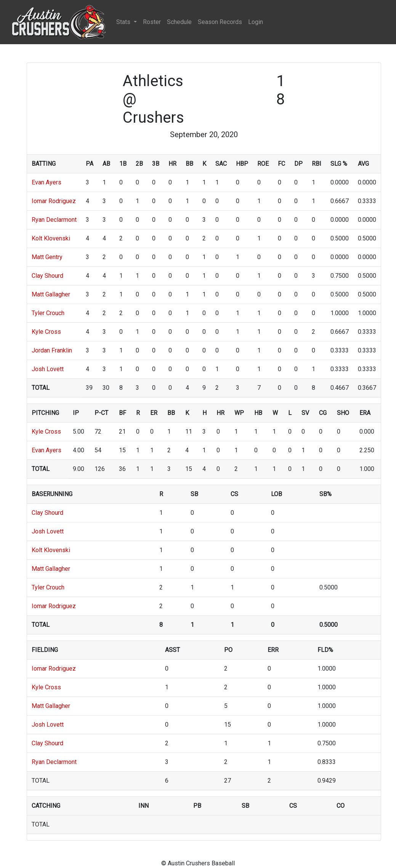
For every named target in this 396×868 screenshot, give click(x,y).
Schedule (179, 22)
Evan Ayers (46, 182)
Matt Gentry (47, 257)
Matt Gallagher (51, 294)
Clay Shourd (47, 276)
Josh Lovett (48, 369)
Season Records (220, 22)
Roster (152, 22)
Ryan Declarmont (54, 220)
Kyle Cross (46, 332)
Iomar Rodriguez (54, 201)
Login (256, 22)
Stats (124, 22)
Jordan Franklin (52, 350)
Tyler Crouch (48, 313)
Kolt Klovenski (51, 238)
